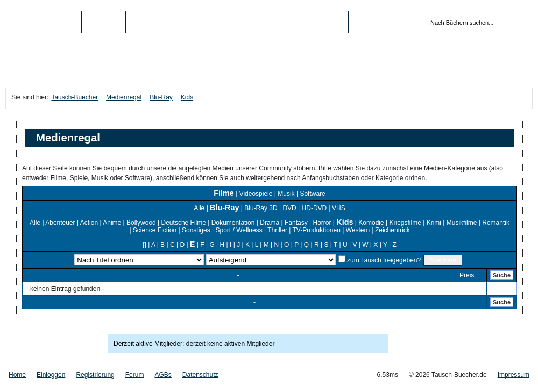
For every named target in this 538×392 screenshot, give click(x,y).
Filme (224, 193)
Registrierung (313, 22)
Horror (322, 223)
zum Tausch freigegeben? (383, 260)
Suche (502, 275)
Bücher (104, 22)
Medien (147, 22)
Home (17, 375)
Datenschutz (200, 375)
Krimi (434, 223)
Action (89, 223)
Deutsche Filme (184, 223)
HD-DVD (314, 208)
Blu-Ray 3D (261, 208)
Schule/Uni (250, 22)
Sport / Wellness (239, 230)
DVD (289, 208)
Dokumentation (233, 223)
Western (358, 230)
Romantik (496, 223)
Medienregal (124, 97)
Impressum (514, 375)
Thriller (277, 230)
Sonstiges (196, 230)
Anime (112, 223)
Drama (270, 223)
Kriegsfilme (405, 223)
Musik (286, 194)
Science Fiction (155, 230)
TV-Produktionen (316, 230)
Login (367, 22)
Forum (135, 375)
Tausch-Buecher (43, 22)
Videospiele (256, 194)
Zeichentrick (392, 230)
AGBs (163, 375)
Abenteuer (60, 223)
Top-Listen (194, 22)
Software (312, 194)
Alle (199, 208)
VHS (339, 208)
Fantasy (296, 223)
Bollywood (141, 223)
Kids (187, 97)
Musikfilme (462, 223)
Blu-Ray (161, 97)
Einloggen (51, 375)
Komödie (371, 223)
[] (144, 245)
